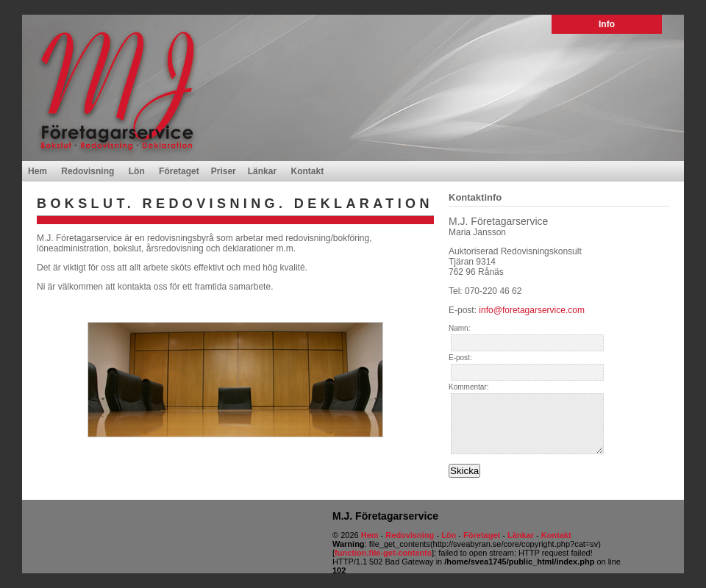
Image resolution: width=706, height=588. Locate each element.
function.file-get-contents (383, 553)
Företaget (179, 171)
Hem (38, 171)
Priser (224, 171)
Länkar (262, 171)
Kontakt (307, 171)
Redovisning (88, 171)
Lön (137, 171)
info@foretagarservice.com (532, 310)
